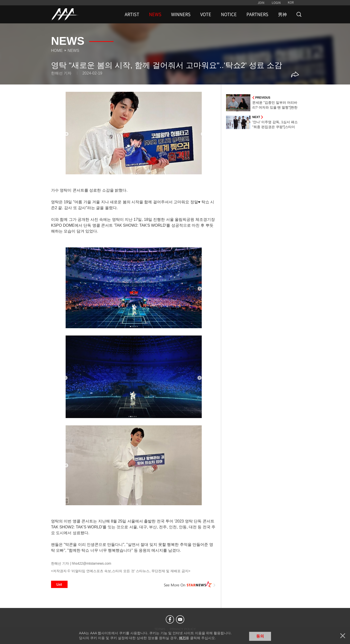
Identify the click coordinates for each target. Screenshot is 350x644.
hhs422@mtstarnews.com (91, 563)
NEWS (155, 14)
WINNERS (181, 14)
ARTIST (132, 14)
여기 (182, 638)
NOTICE (229, 14)
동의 (260, 636)
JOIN (261, 3)
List (59, 584)
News (73, 51)
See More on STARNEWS (190, 584)
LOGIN (276, 3)
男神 (282, 14)
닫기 (343, 636)
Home (57, 51)
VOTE (206, 14)
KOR (291, 2)
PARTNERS (257, 14)
